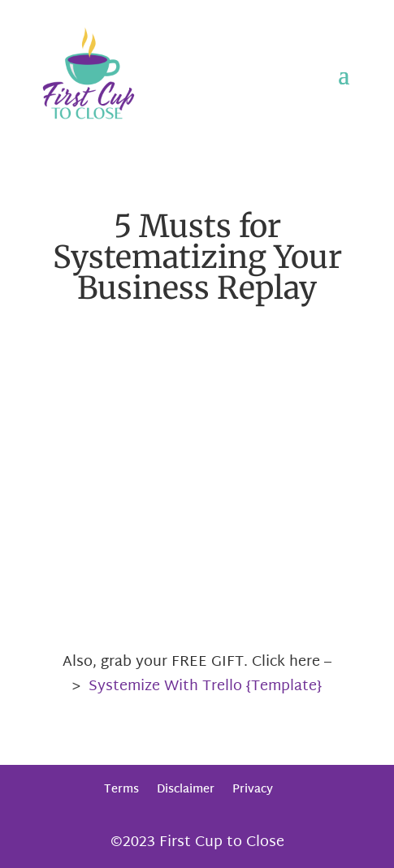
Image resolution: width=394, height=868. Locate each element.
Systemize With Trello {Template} (205, 687)
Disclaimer (186, 790)
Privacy (253, 790)
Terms (121, 790)
